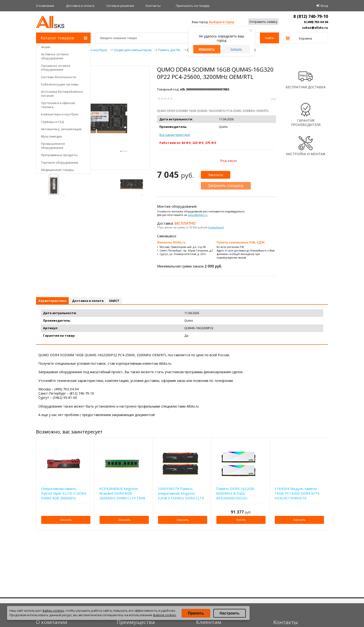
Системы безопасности (59, 77)
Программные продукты (59, 155)
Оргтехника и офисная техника (58, 105)
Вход (324, 6)
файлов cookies (165, 615)
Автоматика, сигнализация (61, 129)
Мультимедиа (51, 136)
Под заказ (229, 161)
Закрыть (236, 49)
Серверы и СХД (52, 122)
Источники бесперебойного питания (62, 94)
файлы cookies (53, 611)
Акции (46, 47)
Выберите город (221, 22)
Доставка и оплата (80, 6)
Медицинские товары (57, 170)
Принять (196, 613)
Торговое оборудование (60, 162)
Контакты (153, 6)
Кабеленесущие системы (60, 84)
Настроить (230, 613)
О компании (45, 6)
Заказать (216, 175)
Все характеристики (175, 135)
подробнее (216, 227)
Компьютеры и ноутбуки (60, 114)
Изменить (207, 49)
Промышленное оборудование (53, 146)
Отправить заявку (263, 22)
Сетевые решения (120, 6)
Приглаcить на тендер (193, 6)
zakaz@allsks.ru (315, 28)
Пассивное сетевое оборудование (56, 68)
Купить (241, 520)
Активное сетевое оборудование (55, 56)
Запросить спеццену (226, 186)
